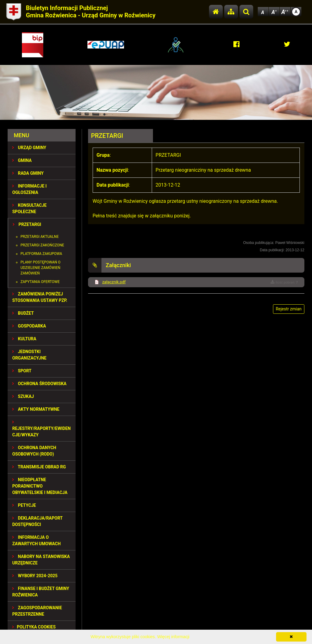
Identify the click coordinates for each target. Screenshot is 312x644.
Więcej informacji (173, 637)
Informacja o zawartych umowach (36, 540)
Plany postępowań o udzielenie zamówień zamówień (40, 268)
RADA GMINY (28, 173)
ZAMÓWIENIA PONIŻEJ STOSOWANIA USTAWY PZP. (40, 297)
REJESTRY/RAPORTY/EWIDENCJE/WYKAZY (41, 429)
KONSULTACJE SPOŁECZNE (29, 208)
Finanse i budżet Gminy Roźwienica (41, 592)
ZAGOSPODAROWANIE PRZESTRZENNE (37, 611)
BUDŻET (23, 313)
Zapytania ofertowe (40, 282)
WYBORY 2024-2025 (35, 576)
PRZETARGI (27, 224)
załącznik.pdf (114, 282)
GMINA (22, 160)
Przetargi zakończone (42, 245)
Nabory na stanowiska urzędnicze (41, 560)
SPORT (22, 371)
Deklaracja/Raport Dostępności (37, 521)
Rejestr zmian (289, 309)
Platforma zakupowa (41, 254)
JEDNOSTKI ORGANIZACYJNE (29, 355)
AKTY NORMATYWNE (36, 409)
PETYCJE (24, 505)
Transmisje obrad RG (39, 467)
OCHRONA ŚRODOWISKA (39, 384)
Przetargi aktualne (39, 237)
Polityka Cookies (34, 627)
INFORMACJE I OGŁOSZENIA (29, 189)
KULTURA (24, 339)
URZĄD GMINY (29, 148)
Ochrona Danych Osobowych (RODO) (34, 451)
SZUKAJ (23, 396)
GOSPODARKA (29, 326)
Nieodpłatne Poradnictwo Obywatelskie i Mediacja (40, 486)
